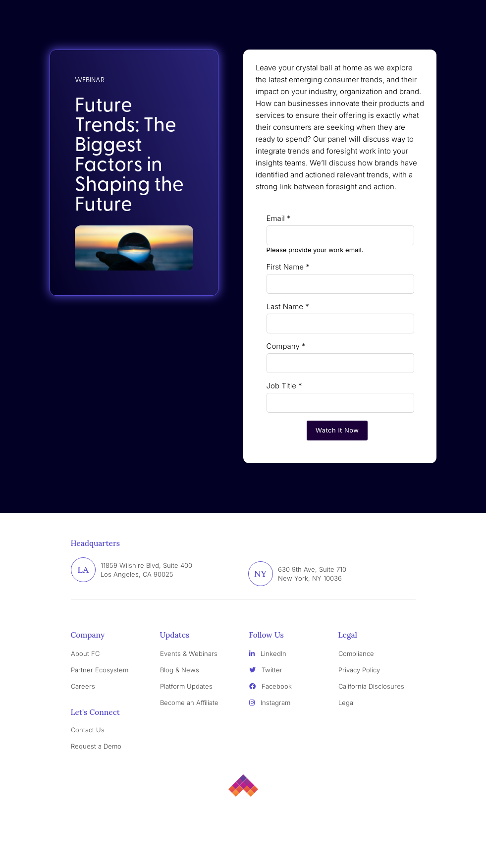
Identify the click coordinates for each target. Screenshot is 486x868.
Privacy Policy (359, 670)
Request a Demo (96, 746)
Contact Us (88, 730)
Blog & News (180, 670)
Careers (83, 686)
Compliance (356, 653)
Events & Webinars (189, 653)
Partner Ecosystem (100, 670)
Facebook (270, 686)
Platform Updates (186, 686)
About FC (85, 653)
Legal (347, 703)
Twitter (266, 670)
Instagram (270, 703)
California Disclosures (371, 686)
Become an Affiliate (189, 703)
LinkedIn (268, 653)
